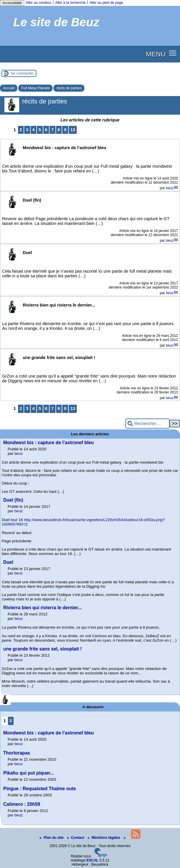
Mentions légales (104, 838)
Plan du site (52, 838)
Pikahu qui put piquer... (29, 773)
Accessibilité (12, 3)
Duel (8, 562)
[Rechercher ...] (148, 424)
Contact (76, 838)
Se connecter (22, 73)
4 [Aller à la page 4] (33, 130)
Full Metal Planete (35, 88)
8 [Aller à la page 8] (59, 130)
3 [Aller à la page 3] (27, 130)
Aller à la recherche (70, 3)
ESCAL (93, 860)
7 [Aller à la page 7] (53, 130)
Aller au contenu (39, 3)
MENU (156, 54)
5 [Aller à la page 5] (40, 130)
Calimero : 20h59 (22, 804)
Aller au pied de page (106, 3)
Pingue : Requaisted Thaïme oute (40, 789)
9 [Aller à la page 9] (65, 130)
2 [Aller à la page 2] (21, 130)
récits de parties (69, 88)
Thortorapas (17, 753)
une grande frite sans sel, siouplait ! (42, 649)
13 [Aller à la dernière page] (73, 130)
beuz (170, 188)
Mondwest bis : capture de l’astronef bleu (49, 443)
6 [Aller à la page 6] (46, 130)
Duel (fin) (13, 500)
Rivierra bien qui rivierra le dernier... (42, 608)
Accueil (9, 88)
